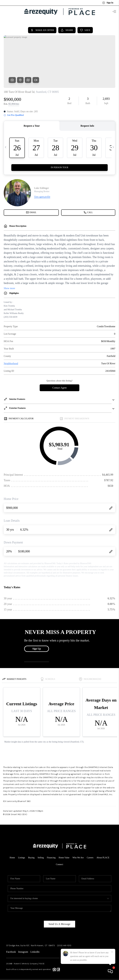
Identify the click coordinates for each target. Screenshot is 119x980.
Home (12, 857)
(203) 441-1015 (64, 944)
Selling (41, 857)
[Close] (112, 952)
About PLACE (103, 857)
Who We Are (78, 857)
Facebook (11, 951)
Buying (31, 857)
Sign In (108, 3)
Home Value (64, 857)
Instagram (23, 951)
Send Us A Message (59, 923)
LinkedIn (35, 951)
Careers (90, 857)
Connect (60, 863)
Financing (51, 857)
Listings (21, 857)
